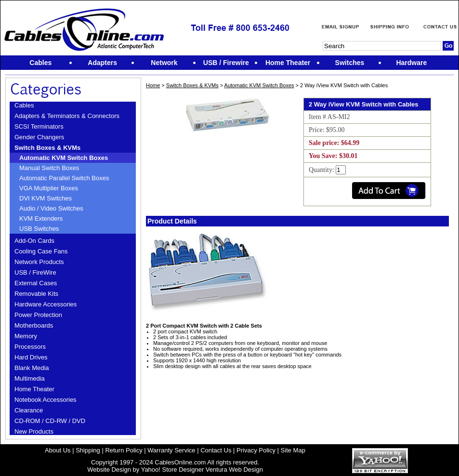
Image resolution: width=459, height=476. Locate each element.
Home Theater (34, 389)
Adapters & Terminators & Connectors (67, 116)
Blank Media (32, 368)
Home (153, 85)
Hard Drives (31, 357)
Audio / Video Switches (51, 208)
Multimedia (30, 378)
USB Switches (39, 229)
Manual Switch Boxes (49, 168)
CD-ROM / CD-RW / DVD (50, 421)
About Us (58, 450)
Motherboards (34, 325)
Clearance (29, 410)
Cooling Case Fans (41, 251)
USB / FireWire (35, 272)
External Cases (36, 283)
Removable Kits (36, 294)
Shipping (88, 450)
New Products (34, 431)
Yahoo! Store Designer (173, 469)
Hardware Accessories (46, 304)
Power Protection (38, 315)
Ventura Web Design (234, 469)
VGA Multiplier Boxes (49, 188)
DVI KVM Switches (46, 198)
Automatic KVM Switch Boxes (64, 158)
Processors (30, 347)
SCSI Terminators (39, 126)
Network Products (39, 262)
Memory (26, 336)
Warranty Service (171, 450)
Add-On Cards (34, 241)
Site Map (293, 450)
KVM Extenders (41, 218)
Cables (24, 105)
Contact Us (216, 450)
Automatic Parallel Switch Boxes (64, 178)
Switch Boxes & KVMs (47, 148)
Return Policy (124, 450)
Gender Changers (39, 137)
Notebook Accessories (46, 400)
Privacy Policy (256, 450)
